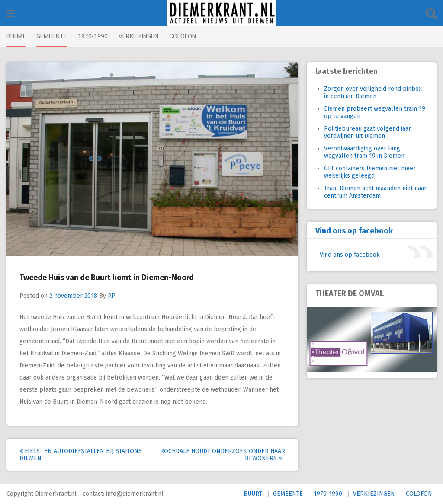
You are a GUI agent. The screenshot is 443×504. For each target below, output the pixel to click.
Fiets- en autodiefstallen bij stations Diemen (81, 455)
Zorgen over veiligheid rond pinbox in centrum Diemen (373, 93)
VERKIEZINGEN (138, 36)
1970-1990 (93, 36)
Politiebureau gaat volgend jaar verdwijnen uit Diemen (368, 132)
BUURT (16, 36)
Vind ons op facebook (354, 231)
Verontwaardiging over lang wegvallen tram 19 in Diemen (364, 152)
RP (112, 296)
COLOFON (183, 36)
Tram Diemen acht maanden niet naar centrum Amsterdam (375, 192)
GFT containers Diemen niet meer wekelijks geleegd (370, 172)
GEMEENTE (52, 36)
